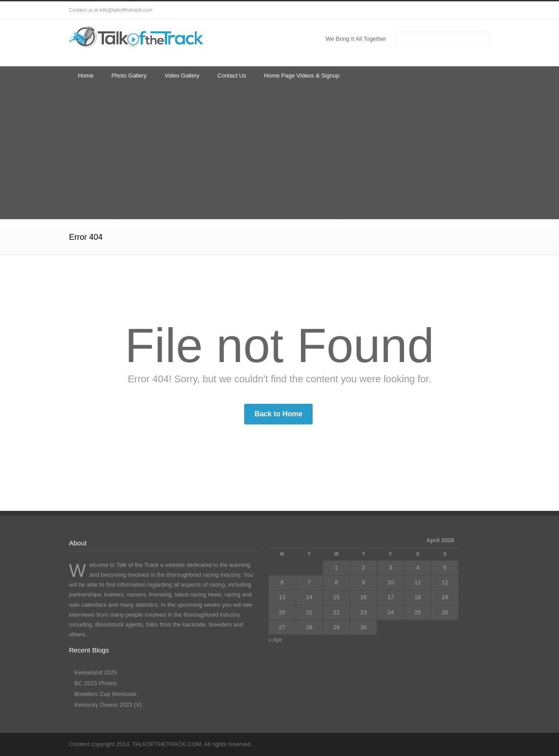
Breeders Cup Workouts (105, 694)
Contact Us (232, 76)
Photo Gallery (129, 76)
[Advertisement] (279, 152)
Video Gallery (182, 76)
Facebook (427, 10)
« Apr (275, 640)
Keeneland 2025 (96, 672)
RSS (481, 10)
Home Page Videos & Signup (302, 76)
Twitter (409, 10)
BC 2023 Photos (96, 683)
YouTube (463, 10)
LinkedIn (445, 10)
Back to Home (278, 414)
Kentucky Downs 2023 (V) (108, 705)
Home (86, 76)
